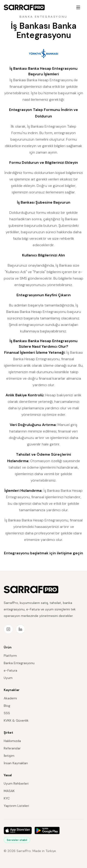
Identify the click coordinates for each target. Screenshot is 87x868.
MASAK (9, 791)
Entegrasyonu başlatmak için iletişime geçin (43, 553)
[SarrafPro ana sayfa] (31, 590)
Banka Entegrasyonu (19, 663)
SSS (7, 713)
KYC (7, 798)
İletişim (9, 756)
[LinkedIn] (20, 629)
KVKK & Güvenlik (16, 720)
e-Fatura (10, 670)
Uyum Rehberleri (16, 783)
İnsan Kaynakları (16, 763)
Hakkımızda (12, 741)
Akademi (10, 698)
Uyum (8, 678)
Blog (7, 706)
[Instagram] (8, 629)
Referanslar (12, 748)
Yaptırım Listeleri (16, 806)
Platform (10, 656)
